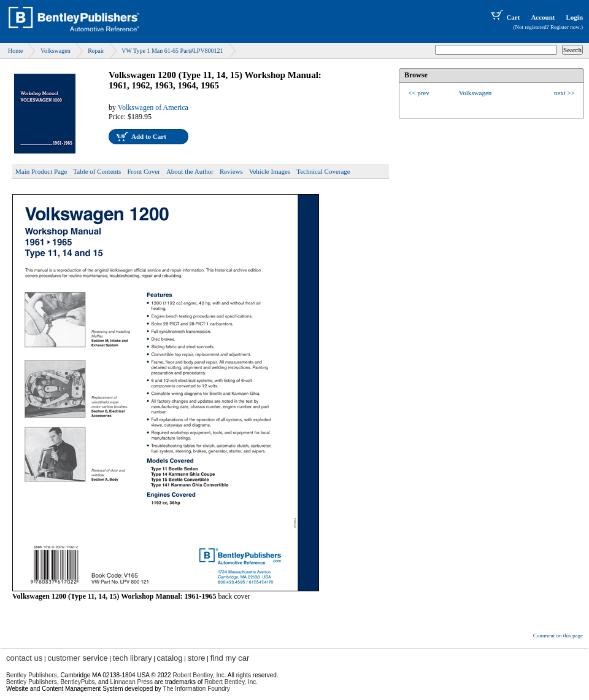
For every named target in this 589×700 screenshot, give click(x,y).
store (197, 658)
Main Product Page (41, 171)
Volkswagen (56, 51)
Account (543, 17)
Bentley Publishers (32, 675)
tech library (133, 658)
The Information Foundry (196, 689)
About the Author (190, 171)
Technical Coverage (323, 171)
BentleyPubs (77, 682)
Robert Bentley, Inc (198, 675)
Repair (96, 51)
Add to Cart (149, 136)
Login (574, 17)
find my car (230, 658)
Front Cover (143, 171)
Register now (565, 27)
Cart (504, 17)
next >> (564, 93)
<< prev (419, 93)
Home (15, 51)
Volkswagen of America (153, 107)
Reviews (231, 171)
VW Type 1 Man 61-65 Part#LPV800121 (172, 51)
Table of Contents (97, 171)
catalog (170, 658)
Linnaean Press (132, 682)
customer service (77, 658)
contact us (24, 658)
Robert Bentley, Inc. (231, 682)
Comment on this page (558, 636)
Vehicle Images (270, 171)
